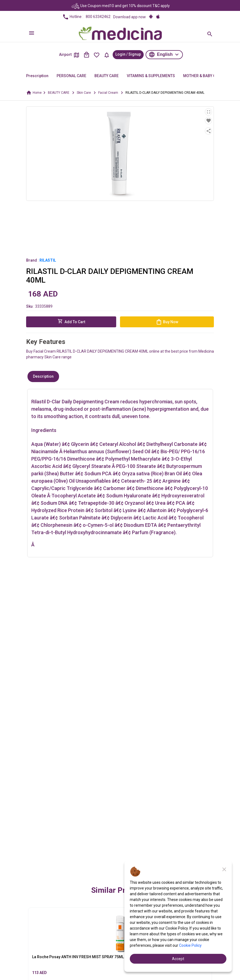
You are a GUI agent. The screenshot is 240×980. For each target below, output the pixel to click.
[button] (164, 55)
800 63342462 (98, 17)
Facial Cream (108, 93)
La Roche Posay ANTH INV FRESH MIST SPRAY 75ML (78, 957)
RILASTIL (48, 260)
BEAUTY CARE (59, 93)
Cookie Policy (190, 945)
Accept (178, 959)
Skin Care (84, 93)
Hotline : (86, 17)
